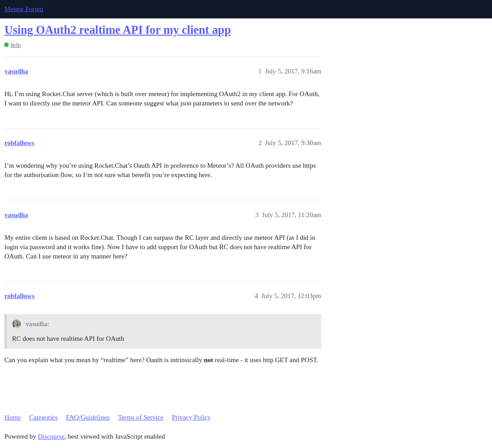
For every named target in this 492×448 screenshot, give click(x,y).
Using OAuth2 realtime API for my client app (118, 30)
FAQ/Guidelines (88, 417)
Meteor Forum (24, 9)
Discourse (51, 436)
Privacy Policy (191, 417)
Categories (43, 417)
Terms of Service (141, 417)
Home (13, 417)
